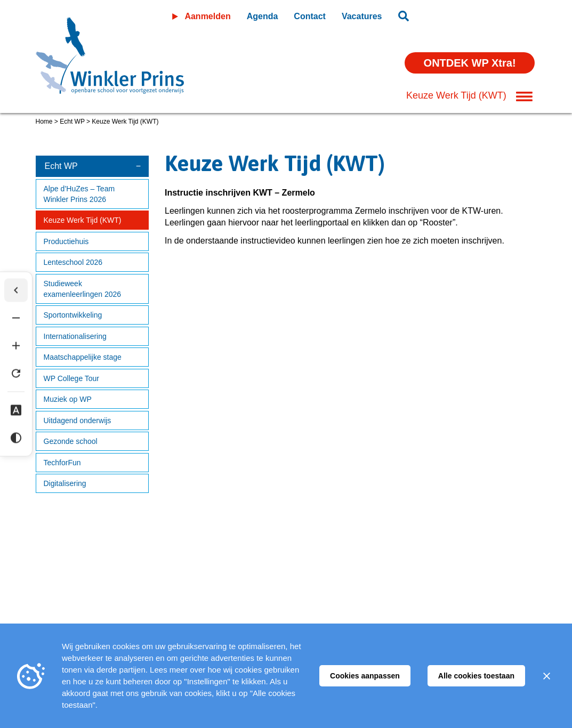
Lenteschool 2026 (73, 262)
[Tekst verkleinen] (16, 318)
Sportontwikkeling (73, 315)
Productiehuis (66, 241)
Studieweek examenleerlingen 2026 (83, 289)
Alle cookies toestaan (476, 676)
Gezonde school (71, 441)
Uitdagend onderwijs (78, 420)
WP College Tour (72, 378)
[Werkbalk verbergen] (16, 290)
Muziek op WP (68, 399)
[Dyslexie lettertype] (16, 410)
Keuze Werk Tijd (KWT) (83, 220)
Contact (310, 16)
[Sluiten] (546, 676)
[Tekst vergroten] (16, 346)
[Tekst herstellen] (16, 374)
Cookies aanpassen (365, 676)
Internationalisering (75, 336)
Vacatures (362, 16)
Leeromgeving (477, 14)
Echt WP (72, 122)
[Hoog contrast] (16, 438)
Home (44, 122)
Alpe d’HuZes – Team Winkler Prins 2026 (79, 194)
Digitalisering (65, 483)
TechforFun (62, 463)
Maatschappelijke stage (83, 357)
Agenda (263, 16)
